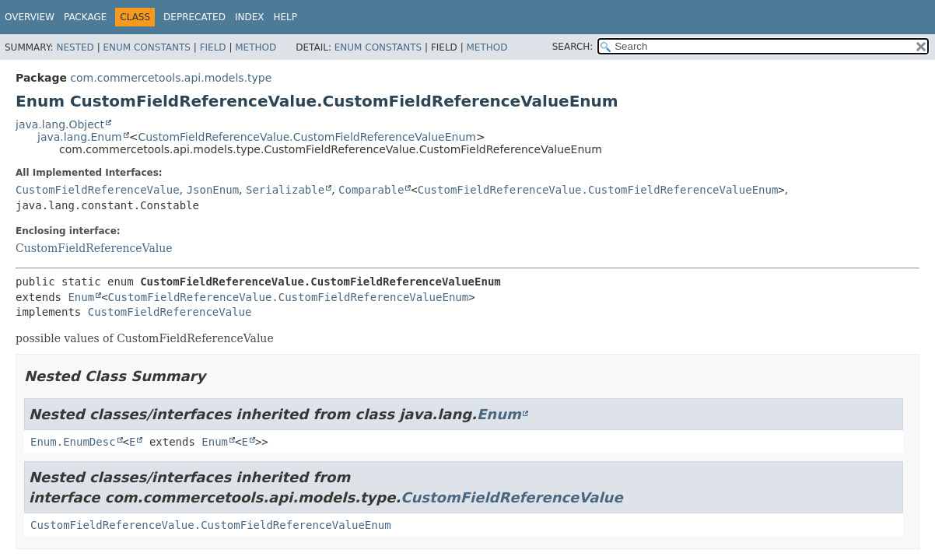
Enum (81, 297)
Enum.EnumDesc (73, 442)
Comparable (371, 190)
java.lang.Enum (80, 137)
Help (285, 17)
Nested (75, 47)
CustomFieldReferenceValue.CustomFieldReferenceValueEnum (306, 137)
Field (213, 47)
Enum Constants (146, 47)
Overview (30, 17)
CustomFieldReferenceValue (98, 190)
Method (256, 47)
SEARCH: (573, 47)
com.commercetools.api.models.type (171, 78)
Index (250, 17)
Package (85, 17)
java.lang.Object (60, 124)
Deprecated (194, 17)
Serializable (285, 190)
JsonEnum (213, 190)
